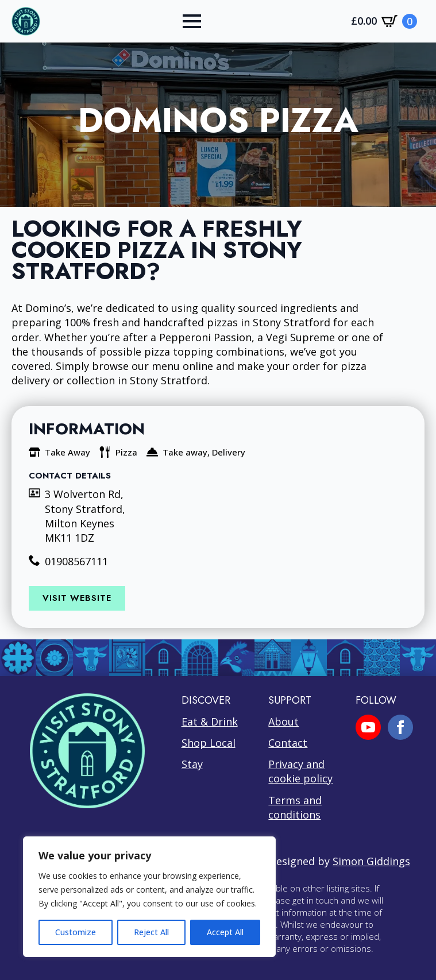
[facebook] (400, 727)
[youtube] (368, 727)
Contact (288, 743)
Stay (192, 764)
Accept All (225, 932)
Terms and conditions (295, 807)
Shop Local (209, 743)
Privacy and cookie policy (300, 771)
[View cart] (384, 21)
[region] (149, 897)
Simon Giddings (371, 861)
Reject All (151, 932)
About (283, 722)
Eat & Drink (210, 722)
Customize (76, 932)
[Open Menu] (192, 21)
